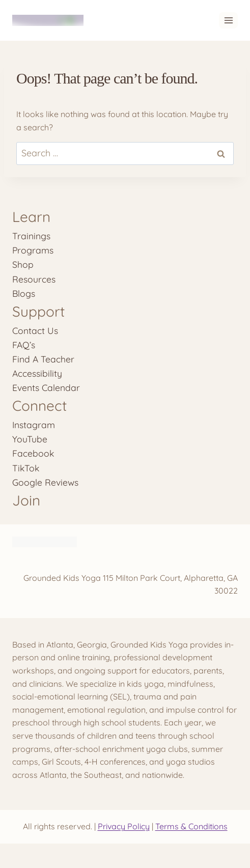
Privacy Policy (124, 826)
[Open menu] (228, 20)
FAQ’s (24, 345)
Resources (34, 279)
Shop (23, 264)
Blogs (24, 293)
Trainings (31, 236)
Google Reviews (45, 482)
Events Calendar (46, 387)
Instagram (34, 425)
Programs (33, 250)
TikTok (26, 468)
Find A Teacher (43, 359)
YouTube (30, 439)
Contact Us (35, 330)
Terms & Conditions (191, 826)
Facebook (33, 453)
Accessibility (37, 373)
